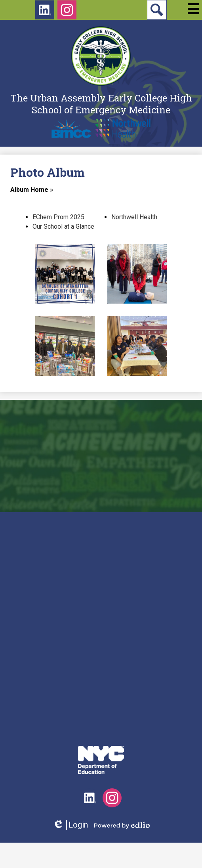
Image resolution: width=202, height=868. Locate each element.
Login (70, 825)
